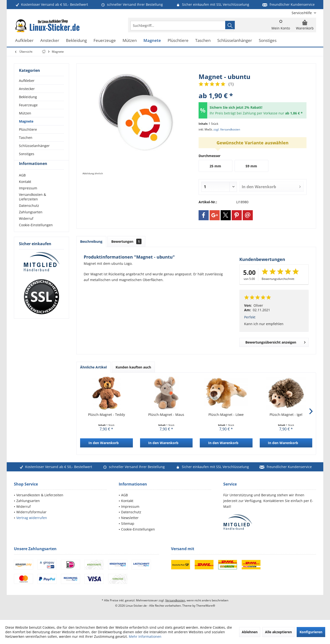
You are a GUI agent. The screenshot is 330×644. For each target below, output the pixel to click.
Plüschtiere (28, 129)
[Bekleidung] (76, 41)
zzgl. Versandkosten (227, 129)
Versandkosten (175, 600)
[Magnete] (152, 41)
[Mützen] (130, 41)
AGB (22, 184)
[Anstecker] (50, 41)
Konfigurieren (311, 632)
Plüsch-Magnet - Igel (286, 415)
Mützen (25, 113)
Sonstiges (27, 154)
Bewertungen (126, 241)
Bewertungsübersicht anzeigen (275, 342)
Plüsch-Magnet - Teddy (106, 415)
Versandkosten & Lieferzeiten (32, 205)
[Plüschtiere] (178, 41)
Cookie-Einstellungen (36, 234)
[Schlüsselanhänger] (235, 41)
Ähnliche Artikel (93, 367)
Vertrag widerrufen (32, 518)
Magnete (26, 121)
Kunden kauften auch (133, 367)
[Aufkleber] (24, 41)
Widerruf (26, 227)
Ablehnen (250, 632)
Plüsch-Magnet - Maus (166, 415)
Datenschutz (29, 214)
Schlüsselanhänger (34, 146)
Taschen (26, 138)
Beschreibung (91, 241)
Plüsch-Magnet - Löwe (226, 415)
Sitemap (128, 523)
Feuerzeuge (28, 105)
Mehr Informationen (145, 636)
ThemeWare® (206, 606)
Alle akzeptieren (278, 632)
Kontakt (25, 190)
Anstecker (27, 89)
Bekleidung (28, 97)
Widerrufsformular (31, 512)
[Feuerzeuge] (105, 41)
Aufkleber (27, 81)
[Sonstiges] (268, 41)
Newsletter (130, 518)
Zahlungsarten (31, 221)
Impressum (28, 197)
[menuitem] (302, 13)
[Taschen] (203, 41)
